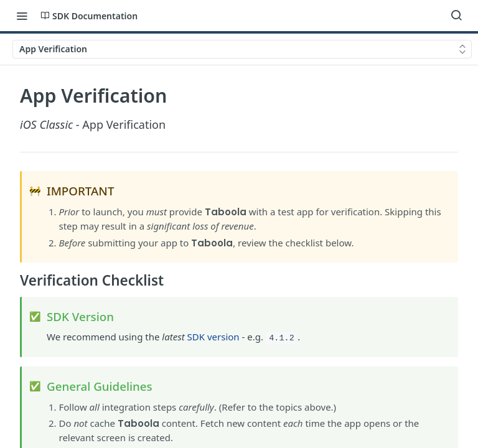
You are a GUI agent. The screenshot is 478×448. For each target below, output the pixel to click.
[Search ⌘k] (456, 16)
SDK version (213, 337)
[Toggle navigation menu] (22, 16)
